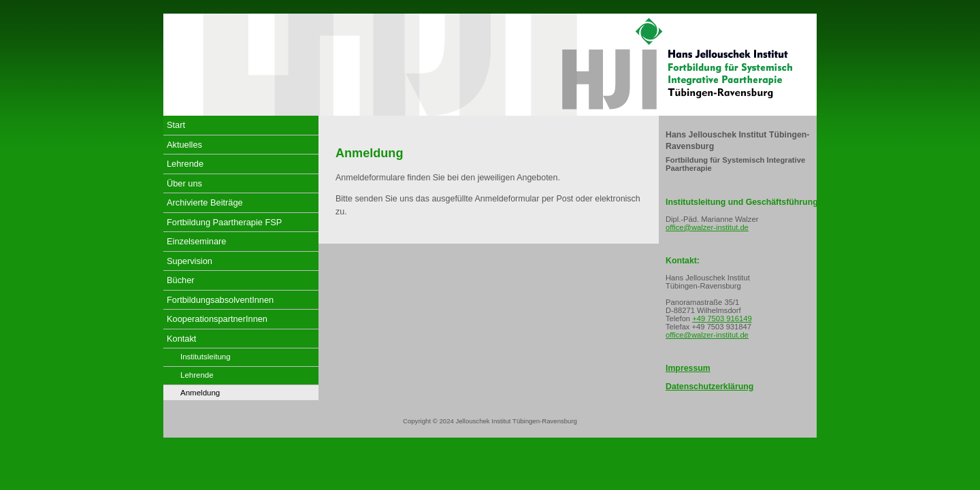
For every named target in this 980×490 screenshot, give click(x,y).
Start (176, 125)
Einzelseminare (197, 241)
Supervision (190, 261)
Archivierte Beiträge (205, 202)
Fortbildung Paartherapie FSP (224, 222)
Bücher (181, 280)
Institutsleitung (206, 357)
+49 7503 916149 (722, 318)
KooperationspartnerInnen (217, 319)
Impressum (688, 368)
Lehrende (185, 164)
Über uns (184, 183)
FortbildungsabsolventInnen (220, 300)
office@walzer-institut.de (707, 227)
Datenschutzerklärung (709, 387)
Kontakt (181, 339)
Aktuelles (184, 145)
